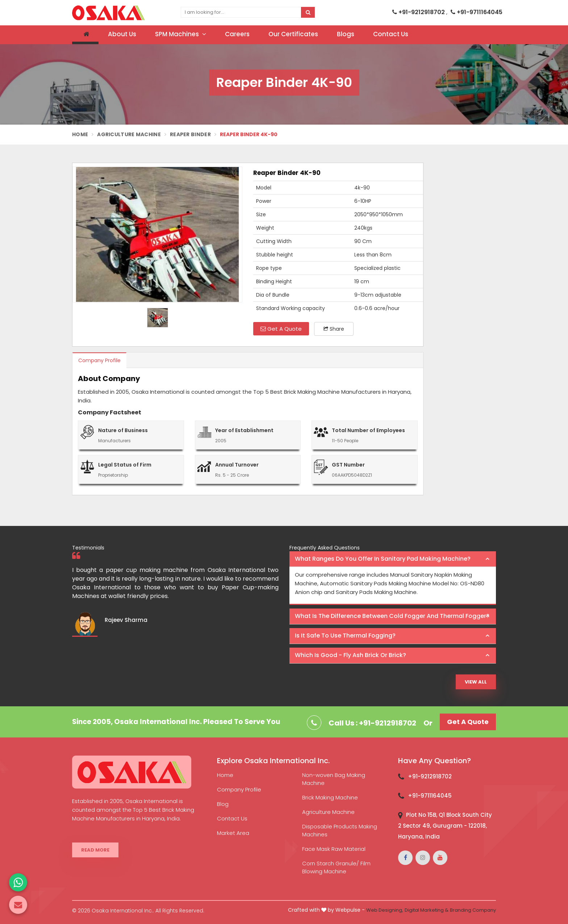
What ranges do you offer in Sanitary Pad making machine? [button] (383, 559)
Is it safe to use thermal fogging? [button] (345, 635)
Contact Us (391, 34)
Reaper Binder (190, 134)
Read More (95, 850)
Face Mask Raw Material (334, 849)
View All (476, 682)
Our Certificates (293, 34)
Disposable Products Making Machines (340, 830)
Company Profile (99, 360)
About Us (122, 34)
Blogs (346, 34)
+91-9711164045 (477, 12)
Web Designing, (385, 910)
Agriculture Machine (129, 134)
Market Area (233, 833)
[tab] (393, 559)
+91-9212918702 (419, 12)
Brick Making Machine (330, 797)
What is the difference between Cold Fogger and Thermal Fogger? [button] (392, 616)
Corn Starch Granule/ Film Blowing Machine (336, 867)
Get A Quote (281, 329)
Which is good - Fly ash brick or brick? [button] (350, 655)
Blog (223, 804)
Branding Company (473, 910)
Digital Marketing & (427, 910)
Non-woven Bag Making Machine (334, 779)
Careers (237, 34)
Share (334, 329)
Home (80, 134)
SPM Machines (181, 34)
